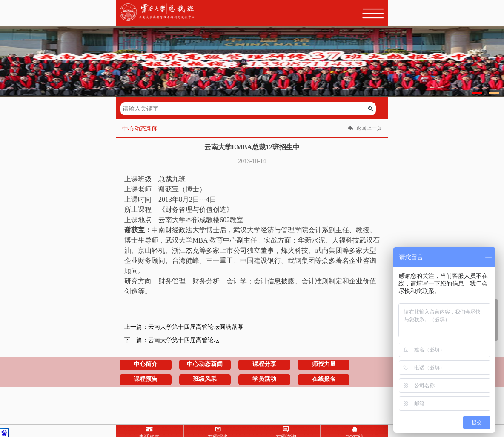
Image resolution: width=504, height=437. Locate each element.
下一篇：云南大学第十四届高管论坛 (172, 340)
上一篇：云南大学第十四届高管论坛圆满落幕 (184, 327)
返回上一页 (369, 128)
